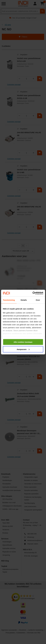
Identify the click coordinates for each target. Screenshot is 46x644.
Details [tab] (24, 300)
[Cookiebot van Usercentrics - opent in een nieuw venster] (33, 293)
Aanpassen (23, 349)
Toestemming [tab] (9, 300)
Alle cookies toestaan (23, 342)
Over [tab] (38, 300)
